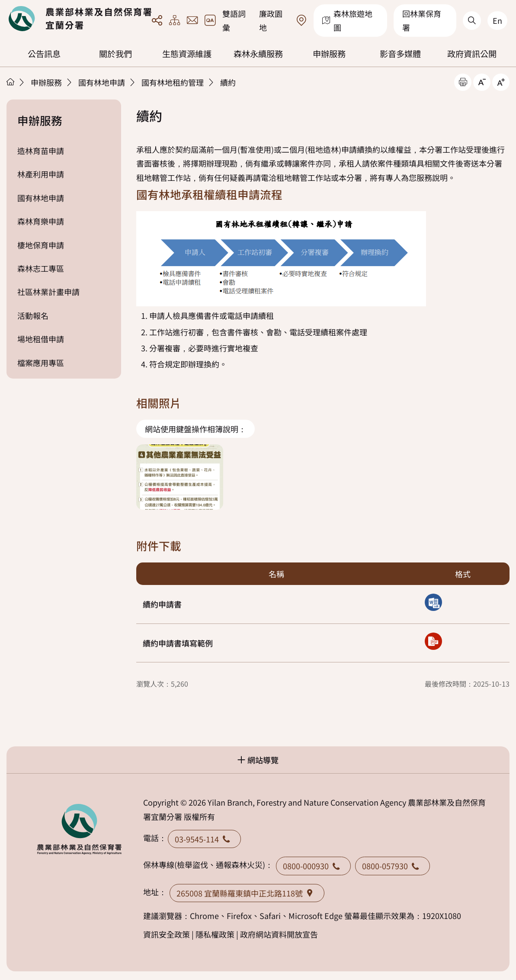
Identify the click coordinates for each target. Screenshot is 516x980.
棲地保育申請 (41, 245)
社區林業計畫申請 (48, 292)
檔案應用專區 (41, 363)
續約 (228, 82)
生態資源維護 (187, 54)
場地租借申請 (41, 339)
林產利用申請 (41, 174)
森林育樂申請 (41, 221)
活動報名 (33, 315)
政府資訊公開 (472, 54)
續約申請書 (162, 604)
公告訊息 (44, 54)
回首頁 (80, 19)
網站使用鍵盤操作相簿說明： (196, 429)
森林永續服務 (258, 54)
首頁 (10, 82)
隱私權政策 (215, 934)
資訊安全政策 (167, 934)
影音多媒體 (400, 54)
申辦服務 (329, 54)
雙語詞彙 (234, 20)
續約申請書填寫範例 (178, 643)
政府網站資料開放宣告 (279, 934)
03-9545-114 (204, 839)
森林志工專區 (41, 268)
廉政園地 (271, 20)
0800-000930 (313, 866)
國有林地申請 (102, 82)
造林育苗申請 (41, 151)
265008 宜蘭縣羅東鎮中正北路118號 (247, 893)
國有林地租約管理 (173, 82)
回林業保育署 (422, 20)
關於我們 (115, 54)
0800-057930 (393, 866)
